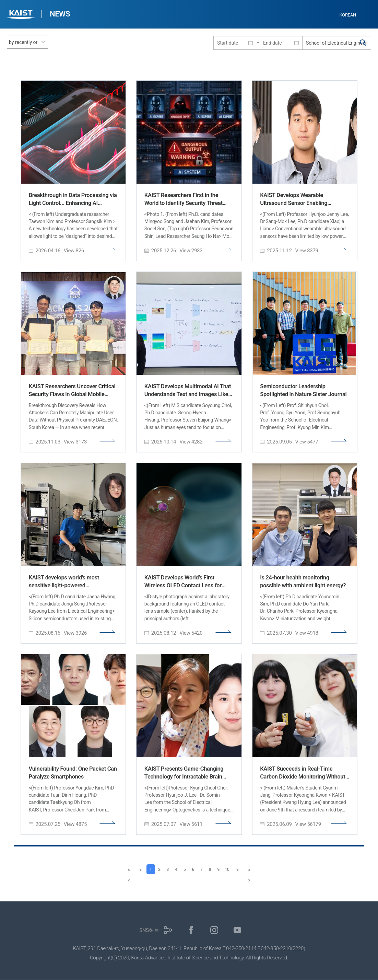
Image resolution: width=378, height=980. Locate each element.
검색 (363, 43)
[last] (259, 869)
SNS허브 (149, 931)
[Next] (247, 869)
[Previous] (131, 869)
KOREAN (348, 15)
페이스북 (191, 930)
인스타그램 (214, 930)
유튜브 (238, 930)
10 (235, 869)
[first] (119, 869)
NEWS (60, 14)
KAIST (22, 15)
